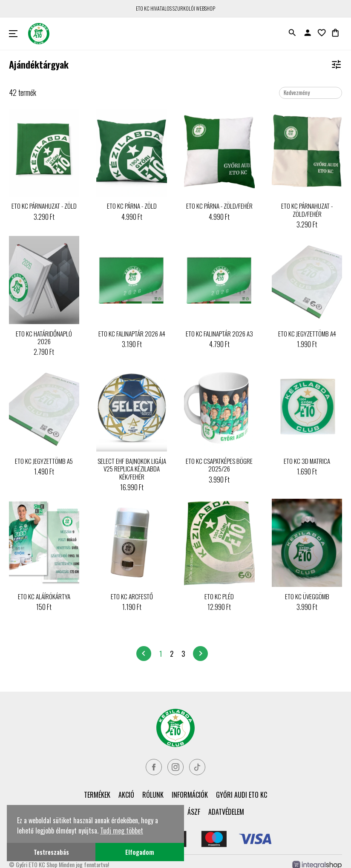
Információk (190, 795)
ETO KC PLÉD (219, 596)
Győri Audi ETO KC (242, 795)
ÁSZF (194, 812)
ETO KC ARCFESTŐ (132, 596)
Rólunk (153, 795)
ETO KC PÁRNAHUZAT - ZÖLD (44, 206)
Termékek (97, 795)
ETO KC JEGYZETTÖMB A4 (307, 333)
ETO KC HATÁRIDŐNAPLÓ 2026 (44, 337)
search (292, 33)
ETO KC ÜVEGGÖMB (307, 596)
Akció (126, 795)
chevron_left (144, 653)
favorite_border (322, 33)
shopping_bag (335, 33)
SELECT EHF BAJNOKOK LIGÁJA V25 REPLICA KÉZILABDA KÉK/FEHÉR (132, 469)
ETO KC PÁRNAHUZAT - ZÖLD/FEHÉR (307, 210)
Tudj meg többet (122, 831)
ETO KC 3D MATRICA (307, 461)
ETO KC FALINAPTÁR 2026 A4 (132, 333)
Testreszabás (51, 852)
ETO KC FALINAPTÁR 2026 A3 (219, 333)
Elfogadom (140, 852)
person (308, 33)
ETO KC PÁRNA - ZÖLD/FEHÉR (219, 206)
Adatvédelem (226, 812)
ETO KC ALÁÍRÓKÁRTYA (44, 596)
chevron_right (201, 653)
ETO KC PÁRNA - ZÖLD (132, 206)
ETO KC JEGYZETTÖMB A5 (44, 461)
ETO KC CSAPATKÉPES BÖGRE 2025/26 (219, 465)
